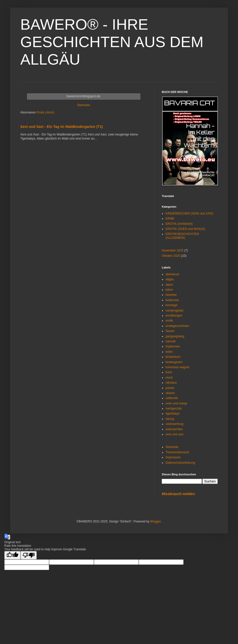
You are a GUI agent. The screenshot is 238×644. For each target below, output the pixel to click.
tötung (170, 419)
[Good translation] (12, 555)
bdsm (169, 290)
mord (169, 378)
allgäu (170, 279)
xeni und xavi (174, 434)
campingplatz (175, 310)
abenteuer (172, 274)
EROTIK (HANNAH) (179, 224)
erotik (169, 321)
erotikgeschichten (177, 326)
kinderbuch (173, 357)
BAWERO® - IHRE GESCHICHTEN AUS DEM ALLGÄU (112, 42)
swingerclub (174, 408)
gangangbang (175, 336)
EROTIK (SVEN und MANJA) (185, 229)
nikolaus (171, 383)
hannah (171, 341)
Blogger (156, 521)
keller (169, 352)
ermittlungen (174, 316)
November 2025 (173, 250)
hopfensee (173, 346)
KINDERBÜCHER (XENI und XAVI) (190, 213)
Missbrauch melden (178, 494)
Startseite (83, 105)
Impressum (173, 457)
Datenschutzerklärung (180, 463)
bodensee (172, 300)
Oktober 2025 (171, 256)
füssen (170, 331)
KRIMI (170, 219)
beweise (171, 295)
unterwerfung (174, 424)
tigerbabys (173, 414)
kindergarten (174, 362)
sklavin (170, 393)
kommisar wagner (178, 367)
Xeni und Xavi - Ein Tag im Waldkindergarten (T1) (62, 127)
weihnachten (174, 429)
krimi (169, 372)
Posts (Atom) (45, 112)
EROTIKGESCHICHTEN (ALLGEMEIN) (182, 236)
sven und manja (176, 403)
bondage (172, 305)
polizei (170, 388)
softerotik (172, 398)
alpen (169, 285)
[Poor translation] (29, 555)
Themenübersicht (177, 452)
